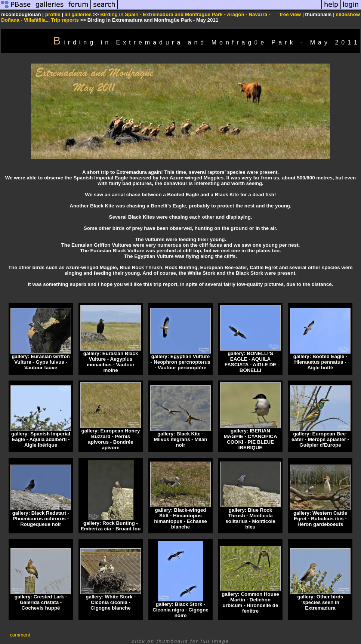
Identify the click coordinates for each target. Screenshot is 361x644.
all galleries (78, 14)
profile (53, 14)
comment (20, 635)
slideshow (348, 14)
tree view (290, 14)
